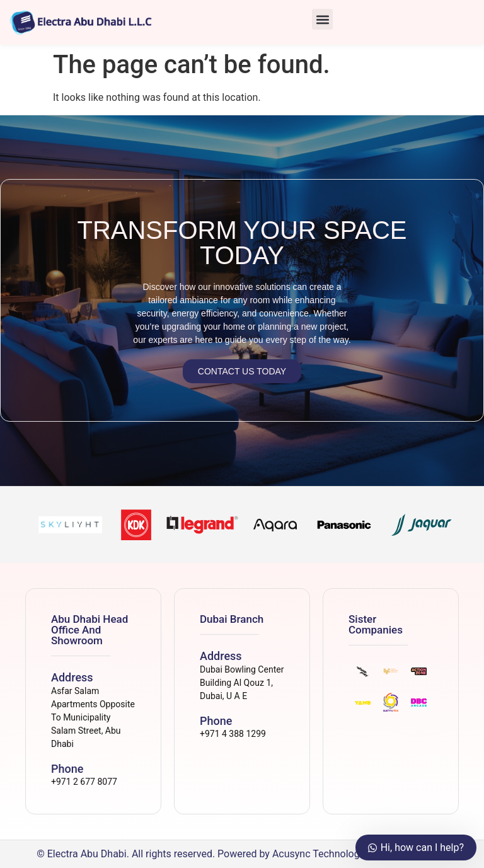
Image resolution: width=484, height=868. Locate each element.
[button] (322, 19)
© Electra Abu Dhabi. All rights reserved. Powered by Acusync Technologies (205, 854)
